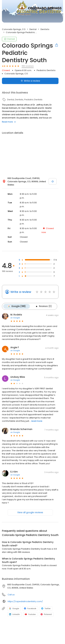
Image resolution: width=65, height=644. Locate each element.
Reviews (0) (43, 306)
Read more (9, 122)
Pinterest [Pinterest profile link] (46, 614)
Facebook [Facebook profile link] (30, 608)
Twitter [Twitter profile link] (46, 608)
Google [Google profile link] (14, 608)
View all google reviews (30, 512)
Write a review (21, 292)
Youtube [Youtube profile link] (30, 614)
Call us (11, 595)
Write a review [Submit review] (30, 81)
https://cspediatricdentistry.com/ (25, 601)
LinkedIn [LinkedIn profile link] (14, 614)
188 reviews (28, 66)
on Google (15, 318)
